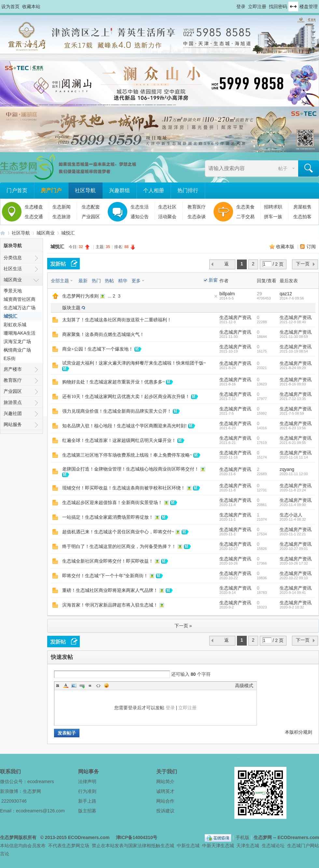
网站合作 (165, 801)
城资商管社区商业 (20, 300)
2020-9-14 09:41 (293, 593)
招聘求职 (273, 207)
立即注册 (257, 7)
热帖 (109, 281)
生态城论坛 (273, 846)
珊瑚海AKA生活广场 (20, 334)
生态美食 (245, 207)
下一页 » (183, 626)
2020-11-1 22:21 (293, 534)
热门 (96, 281)
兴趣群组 (119, 190)
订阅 (311, 247)
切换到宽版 (293, 7)
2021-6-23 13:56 (293, 428)
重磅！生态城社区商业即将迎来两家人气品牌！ (110, 590)
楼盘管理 (309, 7)
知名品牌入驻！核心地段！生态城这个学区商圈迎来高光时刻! (125, 426)
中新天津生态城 (218, 846)
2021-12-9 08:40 (293, 322)
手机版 (243, 837)
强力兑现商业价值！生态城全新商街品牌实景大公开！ (117, 411)
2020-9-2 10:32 (292, 607)
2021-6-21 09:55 (293, 443)
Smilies (106, 686)
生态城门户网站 (303, 846)
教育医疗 (197, 207)
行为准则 (87, 791)
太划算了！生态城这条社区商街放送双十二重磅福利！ (117, 320)
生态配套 (91, 207)
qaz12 (286, 294)
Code (98, 686)
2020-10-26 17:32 (294, 563)
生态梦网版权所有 (18, 837)
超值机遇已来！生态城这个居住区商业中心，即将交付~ (118, 532)
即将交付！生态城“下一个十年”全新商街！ (105, 576)
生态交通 (34, 217)
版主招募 (87, 811)
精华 (123, 281)
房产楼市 (13, 369)
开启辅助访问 (233, 5)
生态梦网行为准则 (80, 296)
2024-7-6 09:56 (292, 298)
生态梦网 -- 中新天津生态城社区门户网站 (3, 233)
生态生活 (140, 207)
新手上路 (87, 801)
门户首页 (17, 190)
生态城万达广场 (20, 308)
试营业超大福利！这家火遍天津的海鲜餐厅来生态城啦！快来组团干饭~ (134, 363)
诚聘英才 (165, 791)
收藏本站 (31, 7)
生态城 (167, 846)
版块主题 (71, 308)
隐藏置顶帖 (216, 296)
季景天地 (13, 291)
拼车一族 (273, 217)
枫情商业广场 (17, 350)
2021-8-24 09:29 (293, 368)
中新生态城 (188, 846)
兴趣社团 (13, 413)
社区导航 (85, 190)
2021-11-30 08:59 (294, 337)
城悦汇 (68, 233)
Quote (90, 686)
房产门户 (51, 190)
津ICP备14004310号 (137, 837)
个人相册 (154, 190)
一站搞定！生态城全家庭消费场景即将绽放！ (108, 517)
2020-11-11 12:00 (294, 474)
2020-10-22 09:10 (294, 578)
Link (82, 686)
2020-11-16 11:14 (294, 457)
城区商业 (46, 233)
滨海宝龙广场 (17, 341)
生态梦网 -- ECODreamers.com (286, 837)
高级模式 (244, 686)
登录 (241, 7)
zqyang (287, 469)
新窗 (213, 280)
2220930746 (14, 801)
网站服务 (13, 424)
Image (74, 686)
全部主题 (60, 281)
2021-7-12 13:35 (293, 399)
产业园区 (91, 217)
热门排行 (188, 190)
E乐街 (10, 358)
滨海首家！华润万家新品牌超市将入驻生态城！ (110, 605)
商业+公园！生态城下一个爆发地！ (98, 349)
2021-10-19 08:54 (294, 351)
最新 (83, 281)
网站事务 (89, 772)
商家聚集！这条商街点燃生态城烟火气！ (103, 334)
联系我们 (10, 772)
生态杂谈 (197, 217)
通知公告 (140, 217)
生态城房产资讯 (235, 317)
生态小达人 (291, 515)
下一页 (303, 264)
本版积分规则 (298, 732)
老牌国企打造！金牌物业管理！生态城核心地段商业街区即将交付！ (131, 469)
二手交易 (245, 217)
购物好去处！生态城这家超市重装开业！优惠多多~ (114, 382)
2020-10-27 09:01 (294, 549)
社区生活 (13, 269)
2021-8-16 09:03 (293, 384)
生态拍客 (302, 217)
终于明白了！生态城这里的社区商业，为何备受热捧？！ (119, 547)
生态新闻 (62, 207)
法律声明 (87, 781)
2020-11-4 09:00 (293, 505)
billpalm (227, 294)
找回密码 (278, 7)
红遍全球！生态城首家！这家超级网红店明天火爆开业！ (119, 441)
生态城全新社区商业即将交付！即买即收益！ (108, 561)
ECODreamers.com (89, 837)
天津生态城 (248, 846)
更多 (136, 281)
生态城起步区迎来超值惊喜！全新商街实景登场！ (112, 503)
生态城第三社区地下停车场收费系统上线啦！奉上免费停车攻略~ (127, 455)
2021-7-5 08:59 (292, 413)
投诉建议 (165, 811)
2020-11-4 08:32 (293, 519)
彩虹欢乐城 (15, 325)
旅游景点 (13, 402)
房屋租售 (302, 207)
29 (259, 294)
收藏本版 (286, 247)
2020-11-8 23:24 (293, 490)
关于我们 (167, 772)
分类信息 (13, 258)
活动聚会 (167, 217)
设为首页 (10, 7)
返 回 (227, 265)
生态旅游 (62, 217)
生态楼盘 (34, 207)
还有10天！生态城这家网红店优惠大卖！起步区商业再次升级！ (126, 397)
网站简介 (165, 781)
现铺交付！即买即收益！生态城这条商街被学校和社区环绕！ (124, 488)
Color (66, 686)
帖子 (283, 168)
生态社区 (167, 207)
